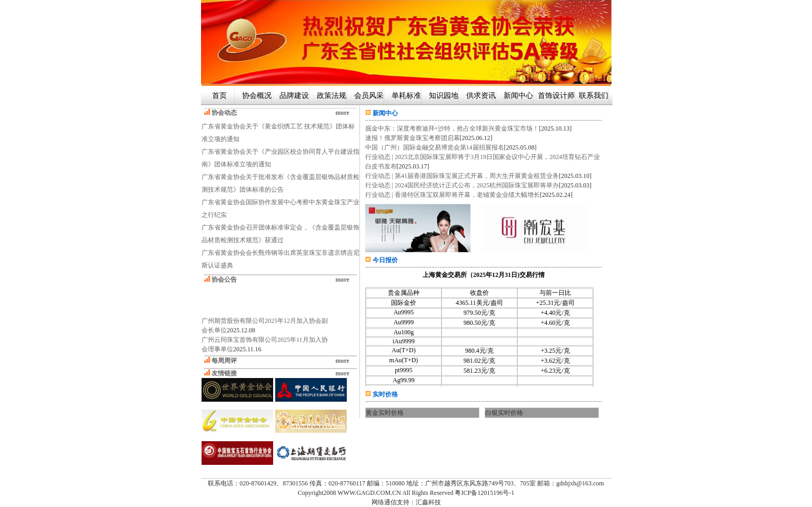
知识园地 (444, 96)
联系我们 (594, 96)
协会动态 (224, 113)
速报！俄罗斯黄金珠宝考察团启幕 (413, 138)
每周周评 (224, 361)
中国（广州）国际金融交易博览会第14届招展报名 (435, 147)
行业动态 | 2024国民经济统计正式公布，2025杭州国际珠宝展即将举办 (462, 185)
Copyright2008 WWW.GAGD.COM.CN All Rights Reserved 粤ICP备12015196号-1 (406, 493)
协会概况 (257, 96)
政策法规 (332, 96)
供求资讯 (481, 96)
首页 (219, 96)
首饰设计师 (556, 96)
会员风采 (369, 96)
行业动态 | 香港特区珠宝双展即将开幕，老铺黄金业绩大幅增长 (453, 195)
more (343, 113)
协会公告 (224, 280)
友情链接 (224, 373)
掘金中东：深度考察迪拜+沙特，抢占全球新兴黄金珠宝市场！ (452, 128)
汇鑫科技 (428, 502)
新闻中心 (518, 96)
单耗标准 (406, 96)
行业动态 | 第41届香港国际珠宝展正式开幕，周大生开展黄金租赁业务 (462, 176)
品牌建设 (294, 96)
